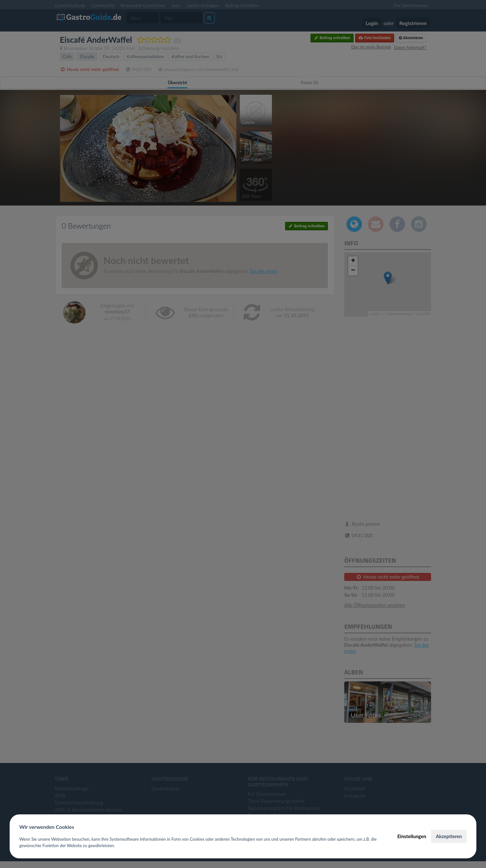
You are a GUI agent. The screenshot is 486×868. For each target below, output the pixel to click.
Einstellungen (412, 836)
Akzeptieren (449, 836)
